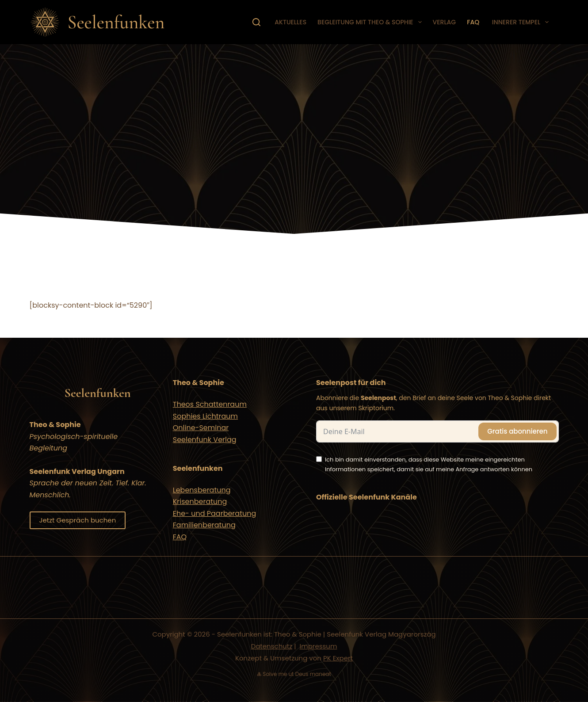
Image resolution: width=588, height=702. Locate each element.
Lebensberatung (202, 490)
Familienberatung (204, 525)
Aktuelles (290, 22)
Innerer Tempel (521, 22)
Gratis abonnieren (517, 431)
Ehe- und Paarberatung (215, 513)
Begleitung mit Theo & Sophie (371, 22)
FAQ (473, 22)
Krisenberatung (200, 502)
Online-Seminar (201, 428)
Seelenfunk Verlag (205, 440)
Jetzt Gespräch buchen (78, 520)
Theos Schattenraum (210, 404)
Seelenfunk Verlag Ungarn (77, 471)
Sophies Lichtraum (205, 416)
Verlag (445, 22)
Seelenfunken (116, 22)
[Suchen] (256, 22)
